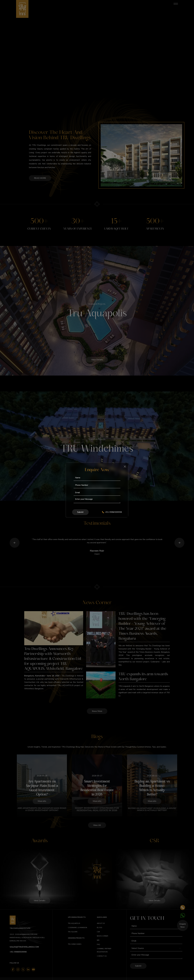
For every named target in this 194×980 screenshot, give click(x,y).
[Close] (125, 467)
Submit (80, 512)
